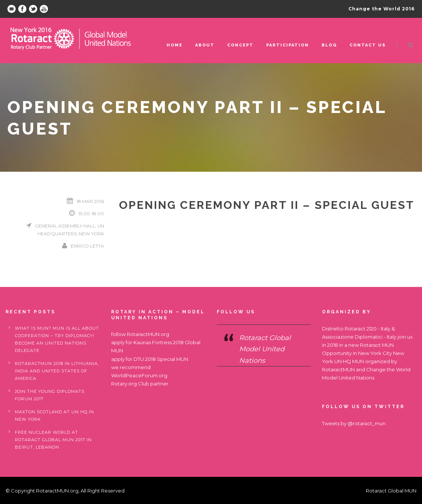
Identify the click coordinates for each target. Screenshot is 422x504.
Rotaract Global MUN (391, 491)
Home (175, 45)
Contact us (368, 45)
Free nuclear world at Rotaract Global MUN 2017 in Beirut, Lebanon (53, 440)
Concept (240, 45)
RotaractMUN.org (148, 334)
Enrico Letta (87, 246)
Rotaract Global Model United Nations (265, 349)
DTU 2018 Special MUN (161, 359)
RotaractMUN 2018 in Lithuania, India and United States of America (57, 371)
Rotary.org (124, 384)
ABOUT (205, 45)
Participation (288, 45)
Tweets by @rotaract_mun (354, 423)
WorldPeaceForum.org (139, 375)
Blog (329, 45)
